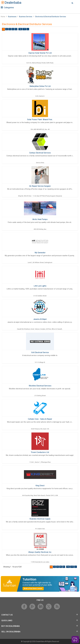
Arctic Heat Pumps (40, 219)
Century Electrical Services (40, 153)
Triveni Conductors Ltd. (40, 452)
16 (20, 29)
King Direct (40, 486)
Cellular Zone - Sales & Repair (40, 419)
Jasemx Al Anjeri (40, 319)
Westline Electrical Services (40, 386)
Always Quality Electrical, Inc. (40, 552)
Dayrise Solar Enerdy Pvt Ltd (40, 53)
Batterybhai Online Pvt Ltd (40, 86)
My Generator (40, 253)
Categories (7, 7)
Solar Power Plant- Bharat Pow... (40, 119)
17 (24, 29)
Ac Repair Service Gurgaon (40, 186)
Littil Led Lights (40, 286)
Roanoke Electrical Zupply (40, 519)
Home (3, 17)
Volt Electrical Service (40, 352)
